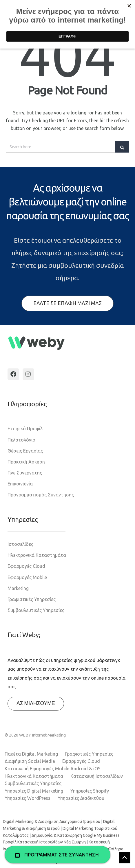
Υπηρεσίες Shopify (90, 791)
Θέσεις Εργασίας (25, 451)
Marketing (18, 588)
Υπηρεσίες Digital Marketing (34, 791)
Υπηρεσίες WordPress (28, 798)
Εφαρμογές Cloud (26, 566)
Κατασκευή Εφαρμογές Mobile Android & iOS (53, 769)
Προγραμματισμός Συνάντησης (41, 495)
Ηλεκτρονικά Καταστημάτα (37, 555)
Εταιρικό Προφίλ (25, 429)
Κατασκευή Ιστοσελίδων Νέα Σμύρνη (52, 842)
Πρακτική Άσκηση (26, 462)
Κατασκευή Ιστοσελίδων (97, 776)
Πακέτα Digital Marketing (31, 754)
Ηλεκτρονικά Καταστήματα (34, 776)
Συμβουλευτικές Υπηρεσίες (36, 610)
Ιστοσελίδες (20, 544)
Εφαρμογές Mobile (27, 577)
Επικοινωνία (20, 484)
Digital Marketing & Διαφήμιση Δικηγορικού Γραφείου (52, 821)
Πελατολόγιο (21, 440)
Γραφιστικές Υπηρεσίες (32, 599)
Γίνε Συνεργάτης (25, 473)
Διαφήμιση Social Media (30, 761)
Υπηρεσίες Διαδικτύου (81, 798)
